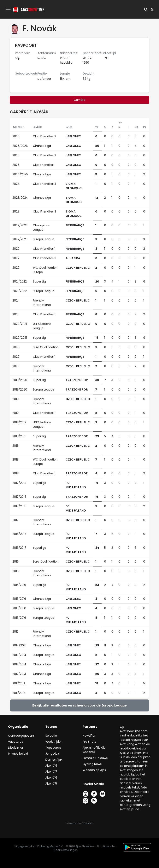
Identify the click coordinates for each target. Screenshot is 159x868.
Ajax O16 (51, 778)
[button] (146, 9)
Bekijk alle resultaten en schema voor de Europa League (79, 705)
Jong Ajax (52, 754)
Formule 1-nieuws (95, 758)
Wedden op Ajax (94, 770)
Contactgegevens (21, 736)
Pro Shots (89, 742)
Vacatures (16, 742)
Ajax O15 (51, 784)
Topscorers (53, 748)
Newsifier (89, 736)
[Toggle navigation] (8, 9)
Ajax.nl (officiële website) (94, 750)
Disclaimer (16, 748)
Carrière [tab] (79, 100)
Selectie (51, 736)
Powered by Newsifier (80, 823)
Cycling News (92, 764)
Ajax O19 (51, 766)
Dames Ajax (54, 760)
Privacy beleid (18, 754)
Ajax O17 (51, 772)
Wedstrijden (54, 742)
